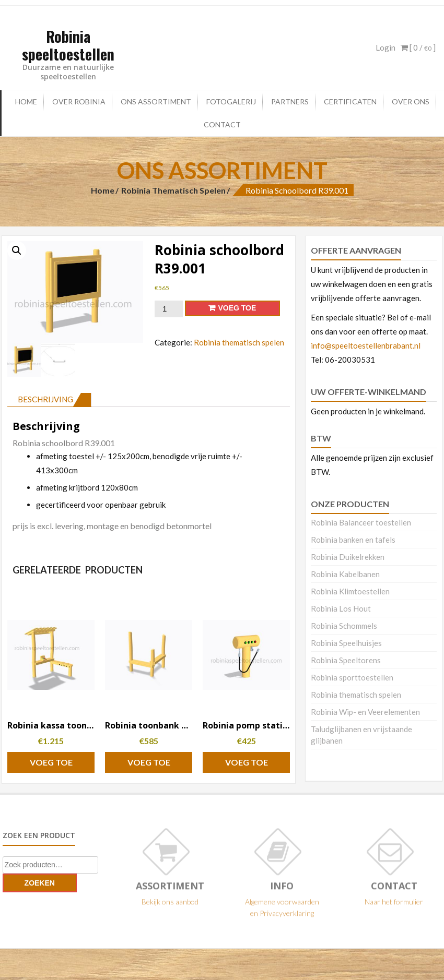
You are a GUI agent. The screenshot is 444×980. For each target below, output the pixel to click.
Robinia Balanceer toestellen (361, 522)
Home (26, 101)
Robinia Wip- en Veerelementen (365, 712)
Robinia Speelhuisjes (346, 643)
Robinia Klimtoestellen (350, 591)
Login (385, 47)
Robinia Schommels (344, 626)
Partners (290, 101)
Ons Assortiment (156, 101)
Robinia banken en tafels (353, 540)
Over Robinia (79, 101)
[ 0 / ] (418, 47)
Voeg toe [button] (51, 762)
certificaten (350, 101)
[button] (17, 250)
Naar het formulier (394, 905)
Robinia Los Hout (341, 608)
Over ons (411, 101)
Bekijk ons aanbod (170, 905)
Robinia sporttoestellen (352, 677)
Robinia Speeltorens (346, 660)
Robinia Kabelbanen (345, 574)
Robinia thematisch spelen (173, 190)
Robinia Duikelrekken (348, 557)
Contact (222, 124)
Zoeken (40, 883)
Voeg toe (237, 308)
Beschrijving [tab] (45, 399)
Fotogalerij (231, 101)
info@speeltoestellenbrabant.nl (366, 345)
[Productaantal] (169, 309)
